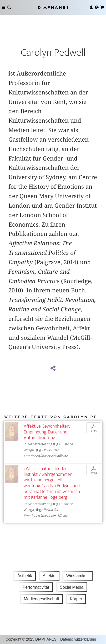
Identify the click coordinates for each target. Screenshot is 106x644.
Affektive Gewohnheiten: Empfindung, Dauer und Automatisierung (47, 432)
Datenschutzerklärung (78, 639)
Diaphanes (53, 7)
